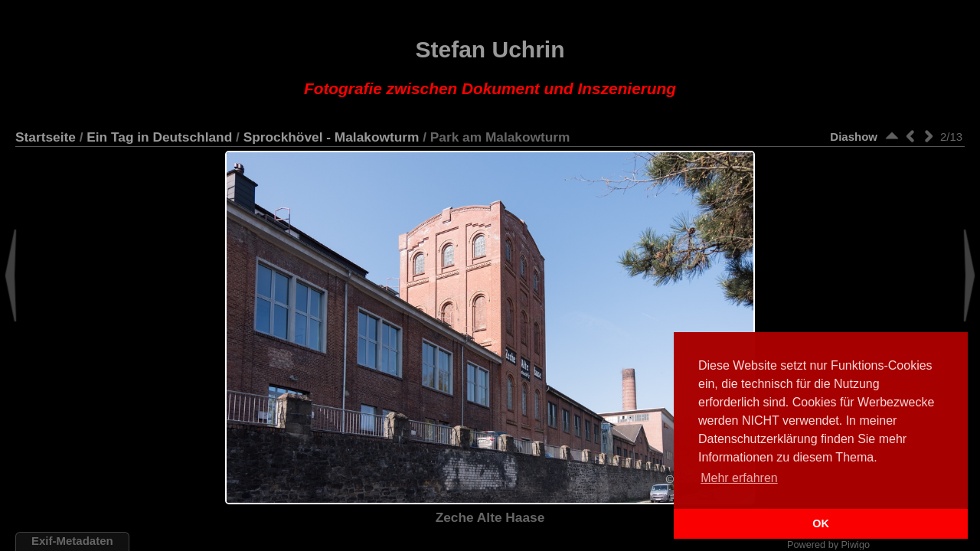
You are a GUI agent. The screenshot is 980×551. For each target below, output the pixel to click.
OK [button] (821, 523)
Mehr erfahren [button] (739, 478)
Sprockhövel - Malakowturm (332, 137)
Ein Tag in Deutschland (159, 137)
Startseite (46, 137)
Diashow (854, 137)
